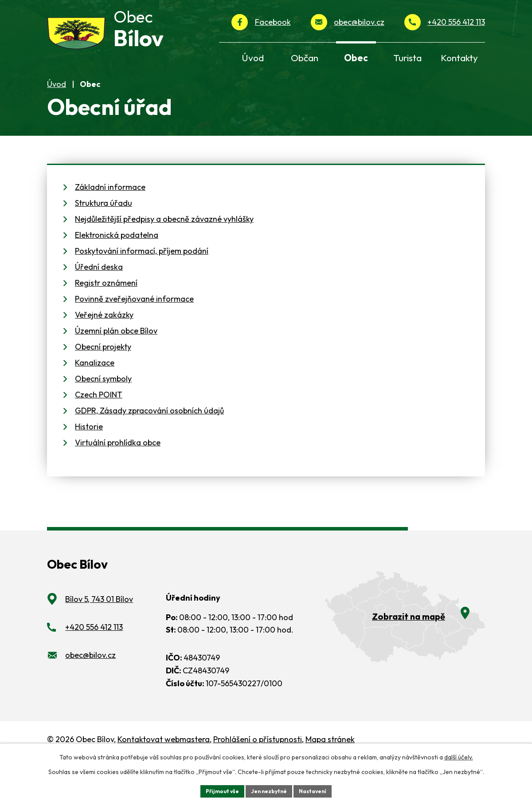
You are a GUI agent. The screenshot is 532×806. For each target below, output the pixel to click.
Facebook (273, 22)
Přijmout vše (216, 790)
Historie (89, 458)
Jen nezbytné (269, 790)
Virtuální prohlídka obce (118, 474)
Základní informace (110, 218)
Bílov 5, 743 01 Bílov (99, 631)
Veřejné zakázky (104, 346)
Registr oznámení (106, 314)
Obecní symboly (103, 410)
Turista (407, 58)
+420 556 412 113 (456, 22)
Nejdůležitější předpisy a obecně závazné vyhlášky (164, 250)
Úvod (57, 115)
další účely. (459, 755)
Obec (356, 58)
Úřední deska (99, 298)
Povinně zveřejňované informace (134, 330)
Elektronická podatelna (117, 266)
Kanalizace (95, 394)
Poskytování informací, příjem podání (142, 282)
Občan (305, 58)
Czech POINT (99, 426)
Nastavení (319, 790)
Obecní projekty (103, 378)
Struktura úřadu (104, 234)
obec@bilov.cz (359, 22)
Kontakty (459, 58)
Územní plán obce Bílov (116, 362)
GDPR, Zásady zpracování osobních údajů (149, 442)
